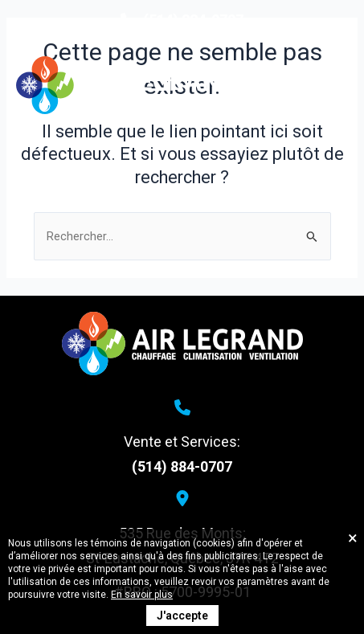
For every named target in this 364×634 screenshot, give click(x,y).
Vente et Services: (182, 442)
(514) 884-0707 (182, 466)
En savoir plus (142, 595)
